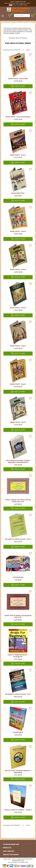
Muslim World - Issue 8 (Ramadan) (18, 117)
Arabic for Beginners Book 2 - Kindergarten (18, 656)
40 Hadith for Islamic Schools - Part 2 (18, 539)
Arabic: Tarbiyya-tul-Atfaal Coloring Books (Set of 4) (18, 501)
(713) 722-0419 (17, 5)
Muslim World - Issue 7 (18, 155)
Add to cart (18, 86)
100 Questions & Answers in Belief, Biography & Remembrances (18, 461)
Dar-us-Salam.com (14, 862)
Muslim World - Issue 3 (18, 346)
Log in (12, 1)
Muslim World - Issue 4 (18, 308)
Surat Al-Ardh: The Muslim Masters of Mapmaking (18, 772)
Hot (10, 3)
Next (29, 50)
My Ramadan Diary (18, 193)
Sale (13, 3)
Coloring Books (18, 577)
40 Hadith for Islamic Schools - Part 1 (18, 694)
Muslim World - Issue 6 (18, 231)
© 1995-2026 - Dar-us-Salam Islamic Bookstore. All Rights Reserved (18, 860)
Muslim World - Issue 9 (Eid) (18, 79)
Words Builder (18, 732)
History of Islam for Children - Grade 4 (18, 810)
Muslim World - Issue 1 (18, 422)
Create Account (20, 1)
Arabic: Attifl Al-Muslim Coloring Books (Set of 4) (18, 616)
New (6, 3)
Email (25, 5)
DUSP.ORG (25, 862)
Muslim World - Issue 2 (18, 384)
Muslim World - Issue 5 (18, 269)
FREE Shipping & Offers (23, 3)
